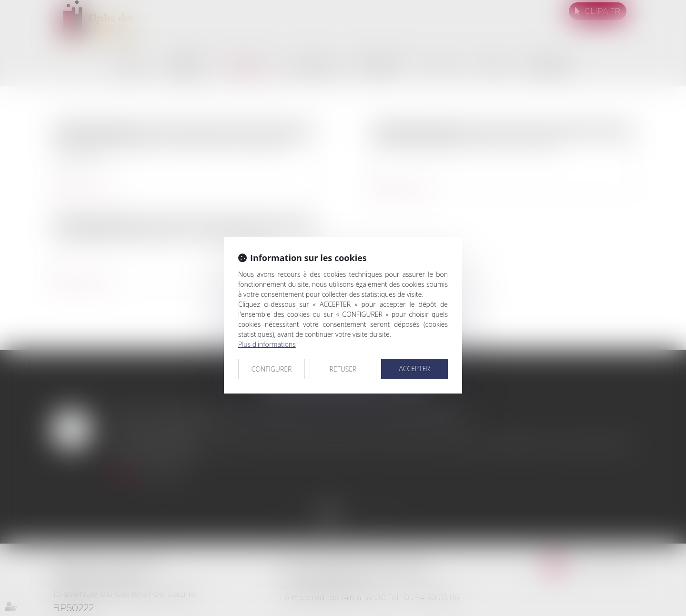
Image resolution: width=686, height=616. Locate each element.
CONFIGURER (272, 369)
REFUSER (343, 369)
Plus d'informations (267, 344)
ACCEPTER (414, 369)
